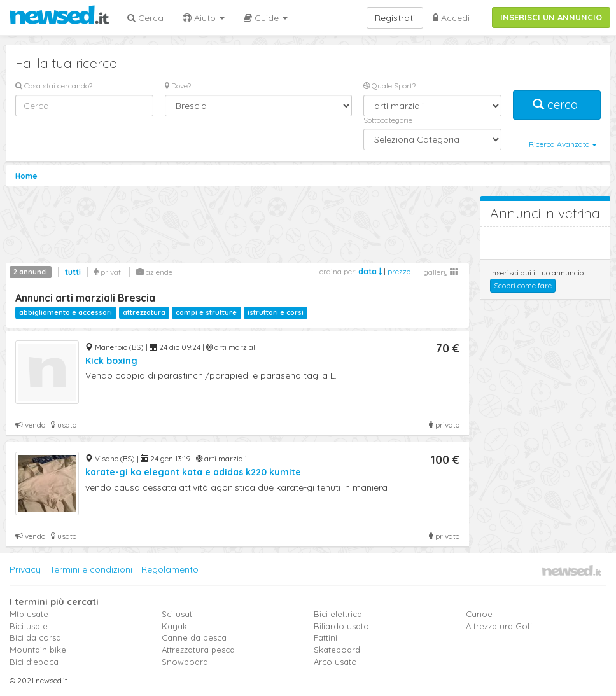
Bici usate (29, 626)
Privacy (25, 569)
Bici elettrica (338, 614)
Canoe (479, 614)
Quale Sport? (389, 86)
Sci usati (178, 614)
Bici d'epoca (34, 662)
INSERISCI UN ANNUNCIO (551, 17)
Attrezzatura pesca (198, 650)
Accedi (451, 18)
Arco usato (335, 662)
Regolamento (170, 569)
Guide (266, 18)
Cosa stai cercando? (54, 86)
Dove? (178, 86)
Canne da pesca (194, 637)
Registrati (395, 18)
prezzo (399, 271)
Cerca (145, 18)
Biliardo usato (341, 626)
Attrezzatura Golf (499, 626)
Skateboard (337, 650)
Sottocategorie (388, 120)
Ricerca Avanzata (563, 144)
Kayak (174, 626)
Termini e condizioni (91, 569)
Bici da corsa (35, 637)
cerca (557, 105)
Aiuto (204, 18)
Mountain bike (38, 650)
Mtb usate (29, 614)
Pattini (325, 637)
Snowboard (185, 662)
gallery (441, 272)
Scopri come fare (523, 285)
